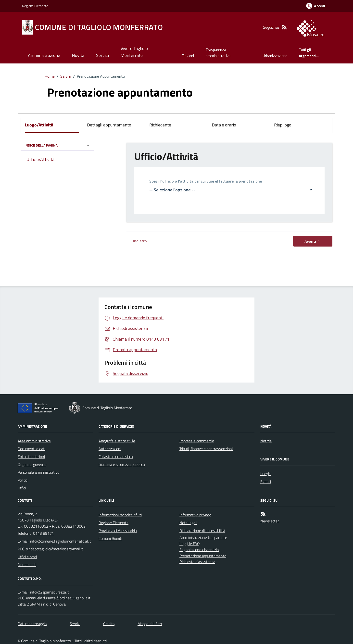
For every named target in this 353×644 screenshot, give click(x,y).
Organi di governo (32, 464)
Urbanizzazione (275, 56)
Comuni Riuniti (110, 538)
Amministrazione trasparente (203, 537)
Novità (78, 55)
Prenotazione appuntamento (203, 556)
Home (50, 76)
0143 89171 (44, 533)
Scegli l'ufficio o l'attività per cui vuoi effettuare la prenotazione (206, 181)
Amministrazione (44, 55)
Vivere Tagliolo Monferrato (134, 52)
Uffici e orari (27, 557)
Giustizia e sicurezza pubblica (122, 464)
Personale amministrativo (38, 472)
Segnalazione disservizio (199, 550)
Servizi (102, 55)
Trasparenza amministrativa (218, 53)
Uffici (22, 488)
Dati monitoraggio (32, 624)
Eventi (266, 482)
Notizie (266, 441)
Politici (23, 480)
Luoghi (266, 474)
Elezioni (188, 56)
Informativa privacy (195, 515)
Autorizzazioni (110, 449)
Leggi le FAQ (190, 544)
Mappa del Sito (150, 624)
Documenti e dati (32, 449)
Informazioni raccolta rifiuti (120, 515)
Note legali (188, 523)
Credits (109, 624)
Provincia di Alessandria (118, 531)
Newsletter (270, 521)
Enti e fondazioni (31, 457)
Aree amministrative (34, 441)
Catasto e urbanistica (116, 457)
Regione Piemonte (35, 6)
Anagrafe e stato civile (117, 441)
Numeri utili (27, 565)
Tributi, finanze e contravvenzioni (206, 449)
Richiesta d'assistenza (197, 562)
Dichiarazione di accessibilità (202, 531)
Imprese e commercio (197, 441)
